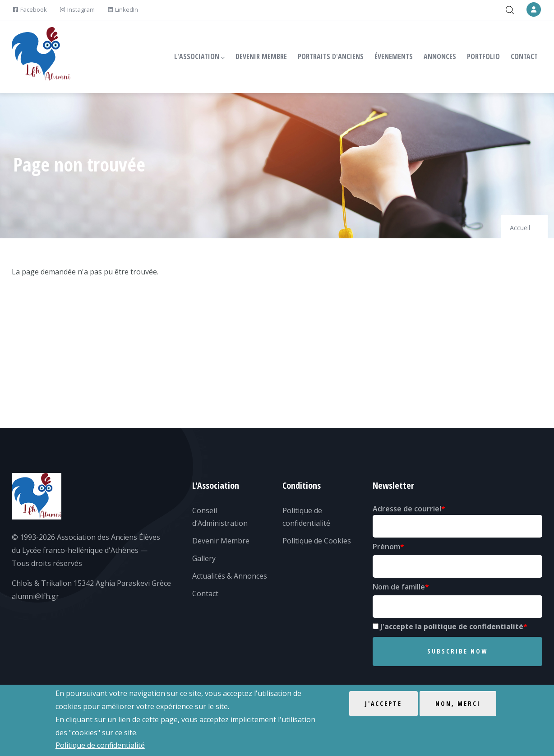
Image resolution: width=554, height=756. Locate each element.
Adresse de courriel (407, 509)
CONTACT (524, 56)
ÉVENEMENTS (394, 56)
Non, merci (458, 703)
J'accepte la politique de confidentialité (452, 626)
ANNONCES (440, 56)
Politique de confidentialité (100, 745)
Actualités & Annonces (230, 576)
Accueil (520, 228)
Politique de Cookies (317, 541)
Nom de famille (399, 587)
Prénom (386, 547)
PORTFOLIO (483, 56)
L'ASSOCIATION (199, 57)
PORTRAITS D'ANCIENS (331, 56)
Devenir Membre (221, 541)
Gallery (204, 558)
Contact (205, 594)
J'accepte (383, 703)
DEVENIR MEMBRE (261, 56)
